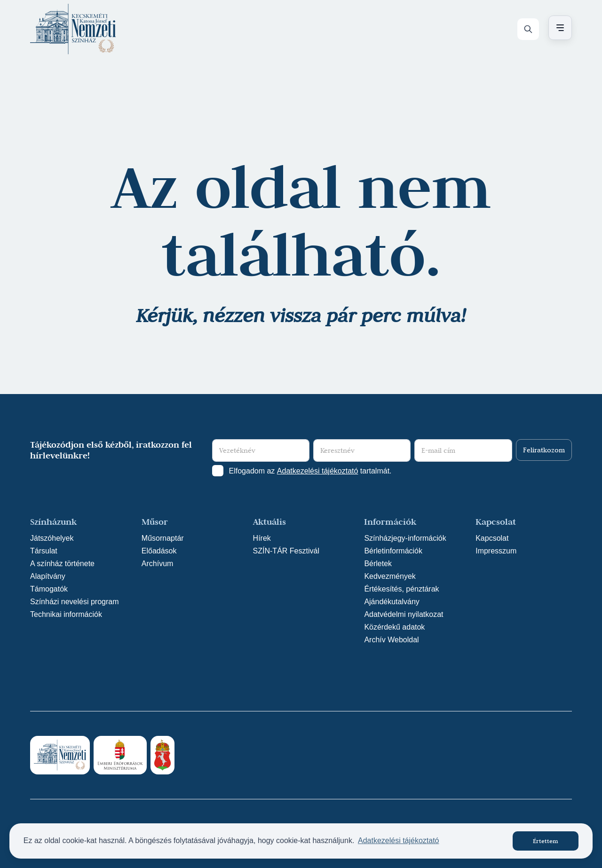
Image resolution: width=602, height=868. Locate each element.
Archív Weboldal (391, 640)
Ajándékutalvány (392, 602)
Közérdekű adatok (394, 627)
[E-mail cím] (463, 450)
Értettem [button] (546, 841)
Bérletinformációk (393, 551)
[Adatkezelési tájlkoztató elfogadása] (218, 471)
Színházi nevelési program (75, 602)
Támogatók (49, 589)
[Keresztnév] (362, 450)
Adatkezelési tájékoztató (318, 471)
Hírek (262, 538)
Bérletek (378, 564)
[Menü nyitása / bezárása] (559, 28)
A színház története (62, 564)
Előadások (159, 551)
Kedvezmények (390, 576)
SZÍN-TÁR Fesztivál (286, 551)
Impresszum (496, 551)
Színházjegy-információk (405, 538)
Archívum (158, 564)
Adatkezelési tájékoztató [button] (399, 840)
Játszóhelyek (52, 538)
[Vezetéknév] (261, 450)
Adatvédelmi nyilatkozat (404, 614)
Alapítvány (48, 576)
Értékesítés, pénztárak (401, 589)
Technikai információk (66, 614)
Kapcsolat (492, 538)
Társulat (44, 551)
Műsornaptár (163, 538)
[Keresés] (528, 29)
